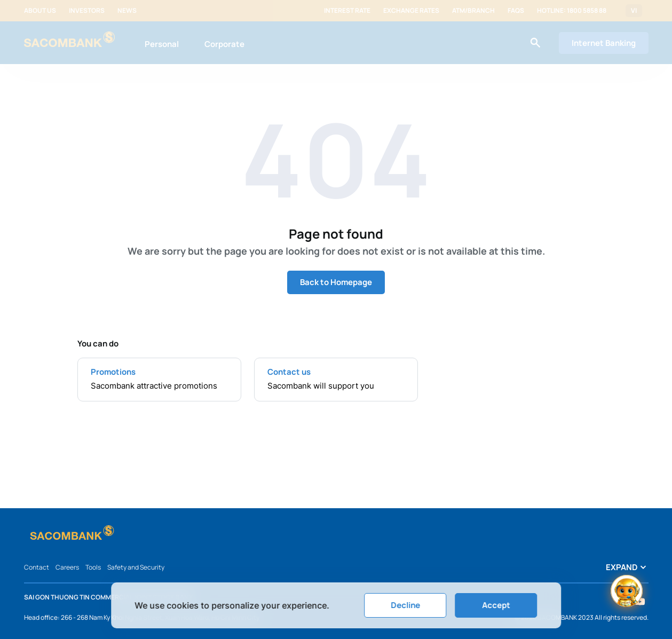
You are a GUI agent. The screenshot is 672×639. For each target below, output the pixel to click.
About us (40, 11)
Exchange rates (411, 11)
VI (634, 11)
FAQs (516, 11)
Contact (37, 567)
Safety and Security (136, 567)
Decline (405, 605)
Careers (67, 567)
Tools (93, 567)
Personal (162, 44)
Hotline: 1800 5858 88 (572, 11)
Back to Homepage (336, 282)
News (127, 11)
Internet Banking (604, 43)
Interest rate (347, 11)
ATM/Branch (473, 11)
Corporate (224, 44)
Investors (87, 11)
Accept (496, 605)
